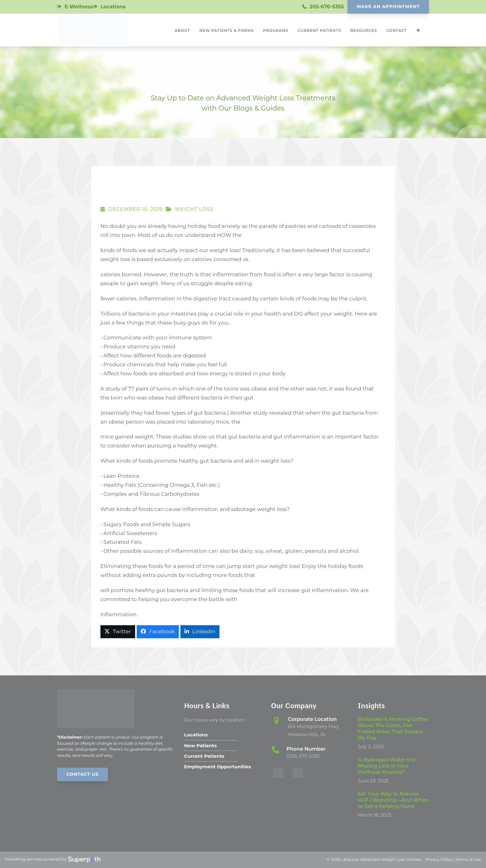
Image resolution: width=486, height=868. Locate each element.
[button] (118, 632)
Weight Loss (194, 209)
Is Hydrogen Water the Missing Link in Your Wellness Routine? (387, 766)
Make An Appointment (388, 7)
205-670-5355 (327, 7)
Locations (113, 7)
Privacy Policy (439, 859)
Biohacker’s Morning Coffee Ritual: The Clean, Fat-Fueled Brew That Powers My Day (393, 728)
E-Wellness (79, 7)
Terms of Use (468, 859)
